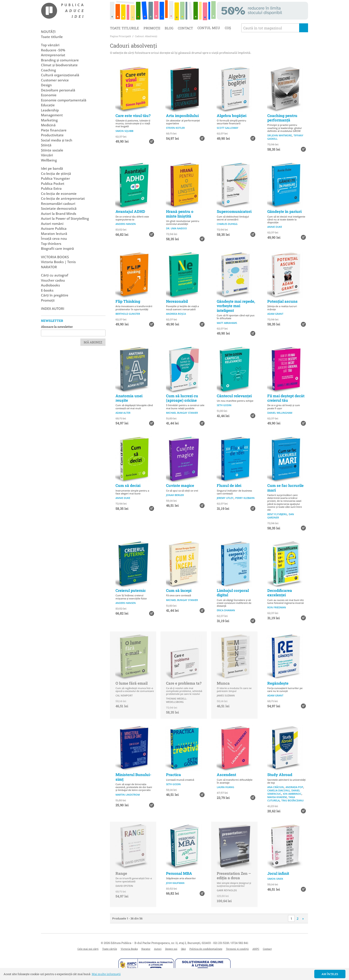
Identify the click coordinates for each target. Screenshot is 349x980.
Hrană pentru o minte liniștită (180, 214)
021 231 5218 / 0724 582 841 (231, 943)
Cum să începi (179, 590)
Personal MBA (179, 873)
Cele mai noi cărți (88, 949)
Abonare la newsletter (57, 327)
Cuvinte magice (180, 485)
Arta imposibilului (182, 116)
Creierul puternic (131, 590)
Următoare (303, 919)
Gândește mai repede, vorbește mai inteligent (236, 306)
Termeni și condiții (237, 949)
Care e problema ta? (184, 683)
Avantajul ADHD (130, 211)
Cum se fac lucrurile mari (285, 488)
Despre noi (171, 949)
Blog (169, 28)
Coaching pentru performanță (282, 118)
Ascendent (226, 775)
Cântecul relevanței (234, 396)
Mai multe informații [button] (106, 974)
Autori (158, 949)
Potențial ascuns (282, 301)
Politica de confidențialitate (206, 949)
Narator (146, 949)
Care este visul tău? (133, 116)
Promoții (152, 28)
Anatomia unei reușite (129, 398)
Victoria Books (129, 949)
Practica (173, 775)
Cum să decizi (128, 485)
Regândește (278, 683)
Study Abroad (280, 775)
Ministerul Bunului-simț (133, 777)
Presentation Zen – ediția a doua (234, 876)
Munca (223, 683)
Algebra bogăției (232, 116)
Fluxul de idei (229, 485)
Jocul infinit (278, 873)
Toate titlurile (125, 28)
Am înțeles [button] (330, 974)
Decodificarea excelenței (280, 593)
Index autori (53, 309)
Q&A (183, 949)
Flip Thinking (128, 301)
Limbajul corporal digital (233, 593)
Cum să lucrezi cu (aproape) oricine (182, 398)
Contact (185, 28)
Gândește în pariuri (284, 211)
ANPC (256, 949)
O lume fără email (132, 683)
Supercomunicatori (234, 211)
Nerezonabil (177, 301)
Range (121, 873)
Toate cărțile (110, 949)
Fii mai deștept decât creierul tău (286, 398)
